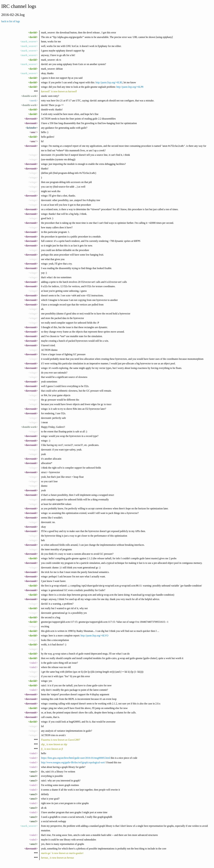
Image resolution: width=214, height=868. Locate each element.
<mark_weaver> (29, 41)
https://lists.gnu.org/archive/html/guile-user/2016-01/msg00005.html (75, 758)
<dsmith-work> (29, 96)
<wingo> (33, 155)
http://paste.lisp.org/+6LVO (94, 636)
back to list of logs (11, 21)
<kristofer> (32, 128)
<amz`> (34, 132)
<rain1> (33, 663)
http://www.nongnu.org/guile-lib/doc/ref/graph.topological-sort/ (73, 762)
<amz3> (33, 772)
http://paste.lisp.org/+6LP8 (130, 87)
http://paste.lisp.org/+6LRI (109, 82)
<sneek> (33, 101)
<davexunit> (31, 119)
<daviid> (33, 33)
